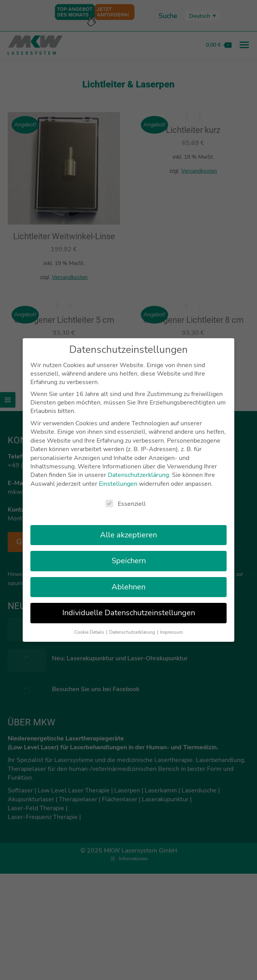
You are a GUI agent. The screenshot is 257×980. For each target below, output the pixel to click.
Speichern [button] (129, 553)
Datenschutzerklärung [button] (133, 624)
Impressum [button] (171, 624)
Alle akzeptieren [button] (128, 528)
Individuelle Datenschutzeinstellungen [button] (129, 605)
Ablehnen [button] (128, 580)
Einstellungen (118, 476)
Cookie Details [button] (90, 624)
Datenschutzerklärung (138, 468)
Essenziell (126, 497)
